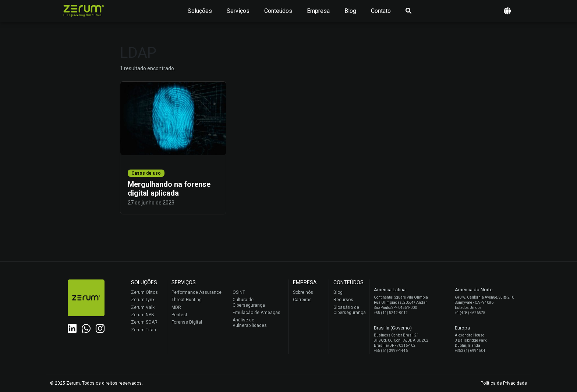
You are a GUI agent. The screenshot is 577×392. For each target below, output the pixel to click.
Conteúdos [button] (278, 11)
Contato (381, 11)
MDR (176, 307)
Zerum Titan (144, 330)
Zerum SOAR (144, 322)
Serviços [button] (238, 11)
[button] (507, 11)
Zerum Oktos (144, 292)
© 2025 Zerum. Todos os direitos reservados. (96, 383)
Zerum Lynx (143, 300)
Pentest (179, 315)
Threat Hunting (187, 300)
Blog (350, 11)
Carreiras (302, 300)
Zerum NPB (143, 315)
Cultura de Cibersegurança (249, 302)
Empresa (318, 11)
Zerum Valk (143, 307)
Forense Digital (187, 322)
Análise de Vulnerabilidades (250, 322)
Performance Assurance (197, 292)
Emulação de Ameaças (256, 313)
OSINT (239, 292)
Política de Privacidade (504, 383)
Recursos (343, 300)
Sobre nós (303, 292)
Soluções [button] (200, 11)
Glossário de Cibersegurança (349, 310)
